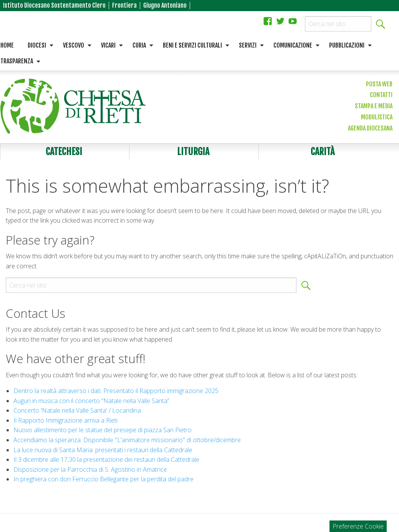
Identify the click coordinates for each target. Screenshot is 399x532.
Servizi (248, 45)
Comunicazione (293, 45)
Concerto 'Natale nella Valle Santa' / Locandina (77, 410)
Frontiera (124, 6)
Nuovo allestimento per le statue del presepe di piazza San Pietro (103, 430)
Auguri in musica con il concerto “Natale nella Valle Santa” (91, 401)
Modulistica (377, 117)
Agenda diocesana (370, 128)
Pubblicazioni (347, 45)
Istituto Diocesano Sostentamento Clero (54, 6)
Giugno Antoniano (165, 6)
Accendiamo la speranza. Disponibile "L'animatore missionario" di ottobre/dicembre (127, 440)
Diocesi (37, 45)
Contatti (381, 95)
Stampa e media (374, 106)
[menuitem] (38, 46)
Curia (139, 45)
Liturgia (193, 152)
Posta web (379, 84)
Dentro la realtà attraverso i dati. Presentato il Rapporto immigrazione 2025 (116, 391)
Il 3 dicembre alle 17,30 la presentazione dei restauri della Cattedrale (106, 459)
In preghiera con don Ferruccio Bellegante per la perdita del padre (103, 479)
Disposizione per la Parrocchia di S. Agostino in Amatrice (90, 469)
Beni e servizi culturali (192, 45)
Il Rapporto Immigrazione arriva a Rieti (65, 420)
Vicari (108, 45)
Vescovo (74, 45)
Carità (323, 152)
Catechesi (64, 152)
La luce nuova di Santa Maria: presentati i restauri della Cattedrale (103, 450)
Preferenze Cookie (358, 526)
